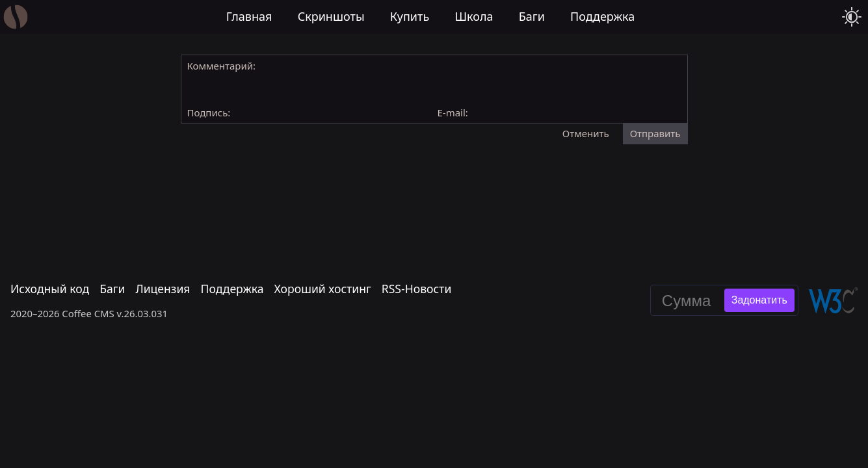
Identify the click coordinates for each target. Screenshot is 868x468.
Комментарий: (222, 66)
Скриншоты (331, 16)
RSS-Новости (417, 289)
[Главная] (16, 17)
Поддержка (602, 16)
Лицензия (163, 289)
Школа (474, 16)
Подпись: (209, 112)
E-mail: (453, 112)
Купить (410, 16)
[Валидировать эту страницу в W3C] (833, 300)
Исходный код (50, 289)
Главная (249, 16)
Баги (532, 16)
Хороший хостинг (323, 289)
